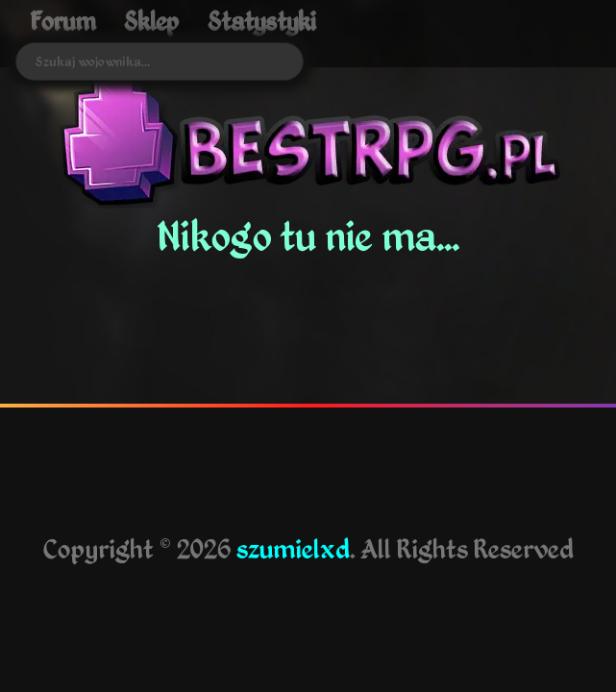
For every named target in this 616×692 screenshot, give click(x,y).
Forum (62, 21)
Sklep (151, 21)
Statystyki (262, 21)
